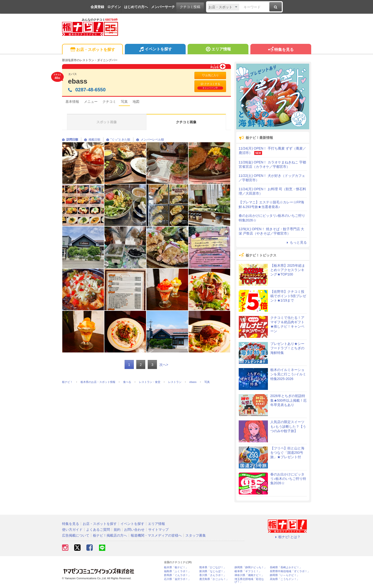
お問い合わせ (134, 530)
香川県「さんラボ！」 (213, 575)
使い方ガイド (72, 530)
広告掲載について (76, 535)
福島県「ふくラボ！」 (177, 571)
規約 (117, 530)
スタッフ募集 (196, 535)
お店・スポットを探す (92, 50)
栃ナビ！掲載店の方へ (110, 535)
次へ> (164, 365)
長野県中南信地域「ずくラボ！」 (290, 571)
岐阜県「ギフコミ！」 (248, 571)
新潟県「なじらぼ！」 (213, 571)
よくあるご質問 (98, 530)
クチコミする (210, 86)
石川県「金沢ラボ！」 (177, 579)
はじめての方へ (136, 7)
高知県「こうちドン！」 (285, 579)
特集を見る (281, 50)
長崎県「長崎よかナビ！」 (286, 567)
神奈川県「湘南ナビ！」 (249, 575)
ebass (78, 81)
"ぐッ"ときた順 (118, 140)
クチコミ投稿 (190, 7)
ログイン (114, 7)
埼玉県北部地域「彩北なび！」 (249, 580)
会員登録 (97, 7)
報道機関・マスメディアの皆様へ (156, 535)
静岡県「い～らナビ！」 (285, 575)
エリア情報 (218, 50)
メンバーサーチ (163, 7)
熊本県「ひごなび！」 (213, 567)
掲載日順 (92, 140)
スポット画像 (107, 122)
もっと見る (296, 242)
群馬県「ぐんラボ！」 (177, 575)
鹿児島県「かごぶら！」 (214, 579)
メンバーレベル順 (150, 140)
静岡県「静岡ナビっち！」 (251, 567)
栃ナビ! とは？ (287, 537)
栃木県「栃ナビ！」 (176, 567)
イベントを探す (155, 50)
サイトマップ (158, 530)
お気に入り (210, 75)
